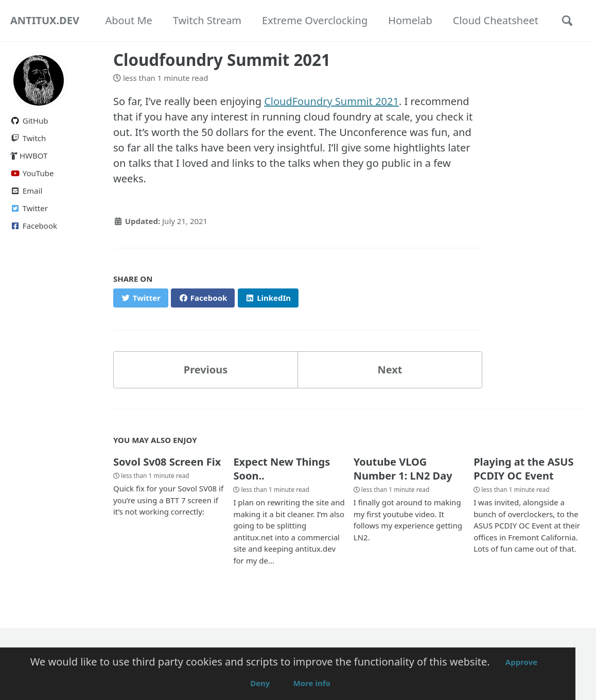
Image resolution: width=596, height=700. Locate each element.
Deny (260, 683)
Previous (206, 370)
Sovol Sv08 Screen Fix (167, 462)
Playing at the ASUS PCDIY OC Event (523, 469)
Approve (521, 662)
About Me (128, 20)
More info (312, 683)
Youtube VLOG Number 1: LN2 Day (403, 469)
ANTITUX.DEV (45, 20)
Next (390, 370)
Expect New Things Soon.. (282, 469)
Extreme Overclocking (315, 20)
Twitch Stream (207, 20)
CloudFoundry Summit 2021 (331, 101)
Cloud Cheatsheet (496, 20)
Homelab (410, 20)
